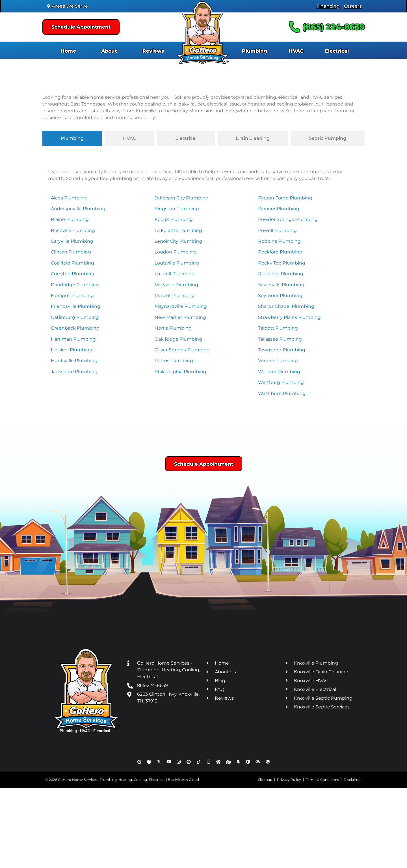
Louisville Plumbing (177, 263)
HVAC (296, 51)
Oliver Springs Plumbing (182, 350)
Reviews (153, 51)
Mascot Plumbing (175, 296)
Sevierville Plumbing (281, 285)
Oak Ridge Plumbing (178, 339)
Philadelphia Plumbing (180, 372)
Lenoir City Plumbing (178, 241)
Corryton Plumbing (73, 274)
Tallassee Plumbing (280, 339)
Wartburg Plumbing (281, 382)
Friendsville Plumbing (76, 306)
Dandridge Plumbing (75, 285)
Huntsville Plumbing (74, 361)
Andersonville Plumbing (78, 209)
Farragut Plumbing (72, 296)
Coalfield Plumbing (72, 263)
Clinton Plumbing (71, 252)
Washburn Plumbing (282, 393)
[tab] (72, 138)
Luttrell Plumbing (175, 274)
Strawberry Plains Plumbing (289, 317)
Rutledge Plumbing (281, 274)
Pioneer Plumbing (279, 209)
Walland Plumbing (279, 372)
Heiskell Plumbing (72, 350)
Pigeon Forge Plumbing (285, 198)
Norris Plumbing (173, 328)
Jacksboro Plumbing (74, 372)
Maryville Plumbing (176, 285)
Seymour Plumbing (280, 296)
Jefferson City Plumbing (182, 198)
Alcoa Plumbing (69, 198)
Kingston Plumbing (177, 209)
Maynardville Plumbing (181, 306)
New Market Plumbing (180, 317)
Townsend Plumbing (282, 350)
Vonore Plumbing (278, 361)
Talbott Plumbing (278, 328)
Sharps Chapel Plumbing (286, 306)
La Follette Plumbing (178, 230)
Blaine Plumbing (70, 219)
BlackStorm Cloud (183, 780)
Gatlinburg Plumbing (75, 317)
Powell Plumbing (277, 230)
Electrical (337, 51)
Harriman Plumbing (73, 339)
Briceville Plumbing (73, 230)
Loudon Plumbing (175, 252)
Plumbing (255, 51)
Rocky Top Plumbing (282, 263)
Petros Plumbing (174, 361)
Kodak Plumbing (174, 219)
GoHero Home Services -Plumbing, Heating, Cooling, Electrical (111, 780)
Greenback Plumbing (75, 328)
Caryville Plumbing (72, 241)
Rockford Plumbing (280, 252)
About (109, 51)
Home (68, 51)
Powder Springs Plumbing (288, 219)
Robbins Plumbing (279, 241)
